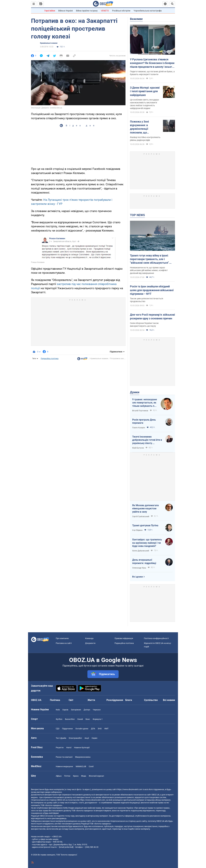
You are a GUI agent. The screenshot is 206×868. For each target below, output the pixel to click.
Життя (91, 700)
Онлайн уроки (82, 729)
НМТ (106, 729)
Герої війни (50, 11)
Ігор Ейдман (137, 530)
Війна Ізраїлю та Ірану (87, 11)
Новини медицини (64, 766)
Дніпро (87, 710)
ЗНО (100, 729)
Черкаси (97, 710)
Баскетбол (70, 719)
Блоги (129, 700)
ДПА (93, 729)
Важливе (136, 19)
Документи (90, 643)
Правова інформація (124, 638)
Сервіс (95, 738)
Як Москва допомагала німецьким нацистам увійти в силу (146, 509)
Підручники (67, 729)
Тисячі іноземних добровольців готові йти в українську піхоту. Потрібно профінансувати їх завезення (147, 440)
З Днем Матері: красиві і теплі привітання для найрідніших (145, 91)
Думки (135, 392)
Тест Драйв (61, 738)
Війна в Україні (66, 11)
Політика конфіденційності (156, 638)
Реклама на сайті (64, 643)
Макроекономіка (83, 757)
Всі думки (138, 577)
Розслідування (115, 700)
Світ (71, 700)
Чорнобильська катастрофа (148, 11)
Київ (58, 710)
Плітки (67, 776)
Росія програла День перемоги (144, 421)
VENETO (105, 11)
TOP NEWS (137, 215)
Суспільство (151, 700)
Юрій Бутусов (138, 448)
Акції (87, 738)
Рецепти (60, 748)
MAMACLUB (81, 766)
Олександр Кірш (139, 568)
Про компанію (62, 638)
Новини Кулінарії (82, 748)
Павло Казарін (139, 428)
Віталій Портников (140, 411)
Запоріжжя (76, 710)
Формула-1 (98, 719)
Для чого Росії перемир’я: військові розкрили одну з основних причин (152, 316)
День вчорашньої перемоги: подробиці (144, 561)
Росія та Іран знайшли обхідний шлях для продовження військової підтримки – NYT (152, 290)
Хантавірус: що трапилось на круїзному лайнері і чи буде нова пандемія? (147, 543)
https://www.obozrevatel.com (130, 789)
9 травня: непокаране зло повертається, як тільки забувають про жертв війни (145, 403)
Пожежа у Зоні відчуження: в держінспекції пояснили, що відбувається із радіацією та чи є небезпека (141, 127)
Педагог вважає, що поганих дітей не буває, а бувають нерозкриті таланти (152, 73)
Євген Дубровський (141, 551)
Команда (89, 638)
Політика (55, 700)
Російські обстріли (121, 11)
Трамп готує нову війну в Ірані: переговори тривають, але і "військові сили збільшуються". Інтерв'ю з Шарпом (150, 259)
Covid (91, 766)
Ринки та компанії (64, 757)
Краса (76, 776)
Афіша (59, 776)
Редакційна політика (50, 359)
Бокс (88, 719)
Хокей (80, 719)
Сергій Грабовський (141, 517)
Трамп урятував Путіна (145, 525)
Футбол (59, 719)
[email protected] (66, 847)
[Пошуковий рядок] (172, 4)
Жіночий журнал (96, 776)
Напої (69, 748)
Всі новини (169, 700)
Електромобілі (75, 738)
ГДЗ (58, 729)
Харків (65, 710)
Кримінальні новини (49, 43)
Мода (84, 776)
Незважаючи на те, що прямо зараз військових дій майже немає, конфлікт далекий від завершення (149, 270)
